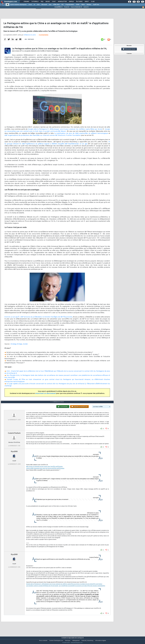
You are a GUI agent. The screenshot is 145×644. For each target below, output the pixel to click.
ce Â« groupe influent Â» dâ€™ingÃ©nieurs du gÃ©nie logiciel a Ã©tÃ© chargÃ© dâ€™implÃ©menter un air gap (57, 144)
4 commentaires (43, 36)
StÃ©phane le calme (30, 36)
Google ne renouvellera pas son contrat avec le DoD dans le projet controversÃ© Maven (57, 132)
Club (93, 2)
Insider (25, 345)
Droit (87, 2)
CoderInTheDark (14, 437)
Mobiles (89, 5)
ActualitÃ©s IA (58, 7)
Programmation (70, 5)
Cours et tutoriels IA (76, 7)
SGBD (78, 5)
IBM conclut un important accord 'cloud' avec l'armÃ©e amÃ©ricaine (44, 470)
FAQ (42, 2)
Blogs (48, 2)
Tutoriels (35, 2)
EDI (63, 5)
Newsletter (62, 2)
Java (50, 5)
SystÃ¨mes (96, 5)
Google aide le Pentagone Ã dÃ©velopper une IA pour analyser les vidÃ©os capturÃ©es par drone (65, 131)
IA (34, 5)
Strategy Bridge (16, 345)
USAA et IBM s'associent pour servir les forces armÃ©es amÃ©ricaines (45, 472)
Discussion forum (129, 49)
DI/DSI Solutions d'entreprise (18, 5)
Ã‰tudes (79, 2)
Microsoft (44, 5)
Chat (54, 2)
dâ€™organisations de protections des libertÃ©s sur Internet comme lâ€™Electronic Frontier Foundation (43, 137)
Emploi (71, 2)
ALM (38, 5)
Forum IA (67, 7)
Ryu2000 (14, 455)
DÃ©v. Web (56, 5)
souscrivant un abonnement (46, 395)
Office (83, 5)
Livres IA (86, 7)
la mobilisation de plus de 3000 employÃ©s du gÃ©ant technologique (81, 135)
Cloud (30, 5)
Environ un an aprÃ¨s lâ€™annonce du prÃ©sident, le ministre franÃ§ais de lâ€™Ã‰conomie (38, 318)
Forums (26, 2)
